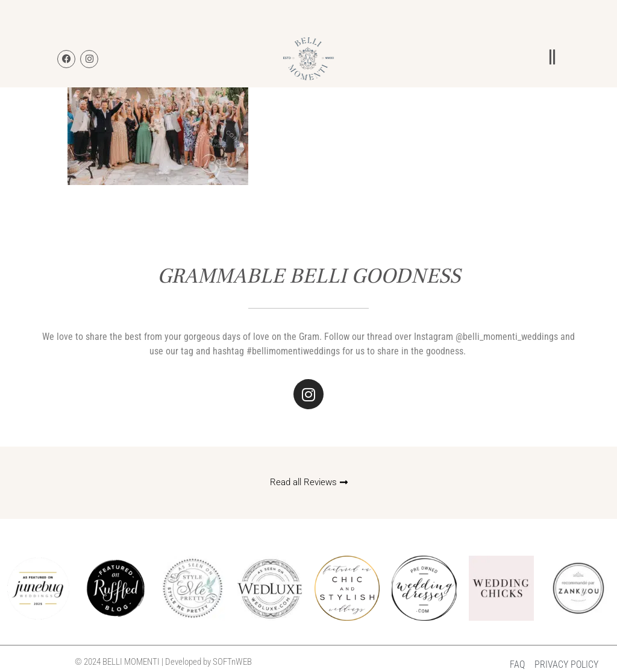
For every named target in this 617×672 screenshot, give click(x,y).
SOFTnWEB (232, 662)
